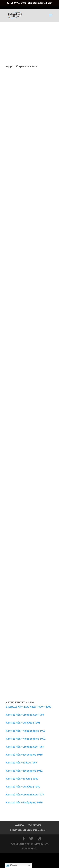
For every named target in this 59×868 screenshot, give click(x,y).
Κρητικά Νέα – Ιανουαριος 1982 (24, 771)
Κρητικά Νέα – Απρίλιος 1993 (23, 723)
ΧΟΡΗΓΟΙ (20, 825)
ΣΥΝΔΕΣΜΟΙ (35, 825)
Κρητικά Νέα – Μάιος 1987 (21, 763)
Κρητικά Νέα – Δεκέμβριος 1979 (25, 795)
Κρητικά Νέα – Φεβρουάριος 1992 (26, 739)
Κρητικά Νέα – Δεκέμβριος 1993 (25, 715)
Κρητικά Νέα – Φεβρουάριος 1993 (26, 731)
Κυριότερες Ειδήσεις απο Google (28, 830)
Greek (11, 866)
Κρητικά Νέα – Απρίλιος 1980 (23, 787)
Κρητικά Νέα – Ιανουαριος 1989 (24, 755)
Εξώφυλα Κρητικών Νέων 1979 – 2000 (29, 707)
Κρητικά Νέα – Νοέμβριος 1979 (24, 803)
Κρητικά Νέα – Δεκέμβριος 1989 (25, 747)
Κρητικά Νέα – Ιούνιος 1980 (22, 779)
